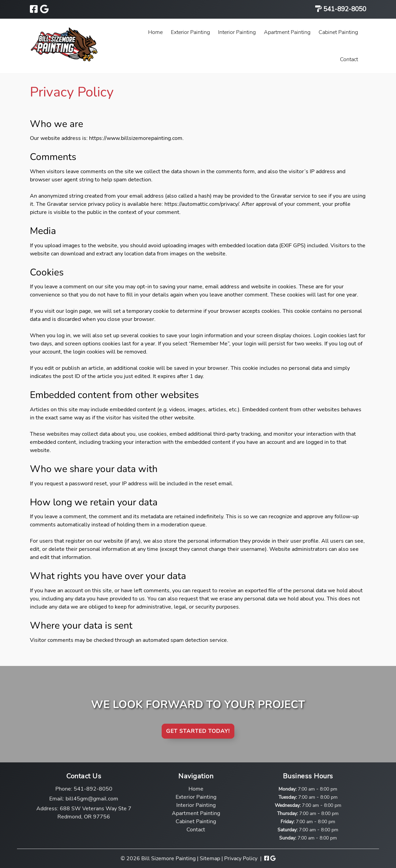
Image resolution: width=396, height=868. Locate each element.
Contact (349, 59)
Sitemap (210, 858)
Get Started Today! (198, 731)
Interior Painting (237, 32)
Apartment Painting (287, 32)
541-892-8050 (344, 9)
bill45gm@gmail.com (92, 799)
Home (155, 32)
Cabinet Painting (338, 32)
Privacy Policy (241, 858)
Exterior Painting (190, 32)
